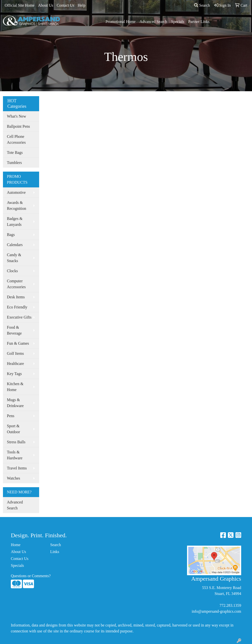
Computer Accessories (16, 284)
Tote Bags (15, 152)
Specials (178, 22)
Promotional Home (121, 22)
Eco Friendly (17, 307)
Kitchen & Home (15, 387)
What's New (16, 116)
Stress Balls (16, 442)
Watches (14, 478)
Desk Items (16, 297)
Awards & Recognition (16, 206)
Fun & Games (18, 343)
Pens (11, 416)
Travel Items (17, 468)
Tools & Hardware (15, 455)
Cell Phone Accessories (16, 139)
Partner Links (199, 22)
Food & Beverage (14, 330)
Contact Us (65, 5)
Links (55, 552)
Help (82, 5)
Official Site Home (20, 5)
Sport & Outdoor (13, 429)
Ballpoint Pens (18, 126)
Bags (11, 235)
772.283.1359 (230, 605)
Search (202, 5)
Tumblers (14, 163)
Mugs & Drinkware (15, 403)
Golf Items (15, 353)
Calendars (15, 245)
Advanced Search (153, 22)
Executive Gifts (19, 317)
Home (16, 545)
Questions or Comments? (31, 576)
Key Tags (14, 374)
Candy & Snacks (14, 258)
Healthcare (15, 364)
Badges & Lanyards (15, 222)
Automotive (16, 192)
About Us (46, 5)
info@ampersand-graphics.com (216, 611)
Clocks (12, 271)
